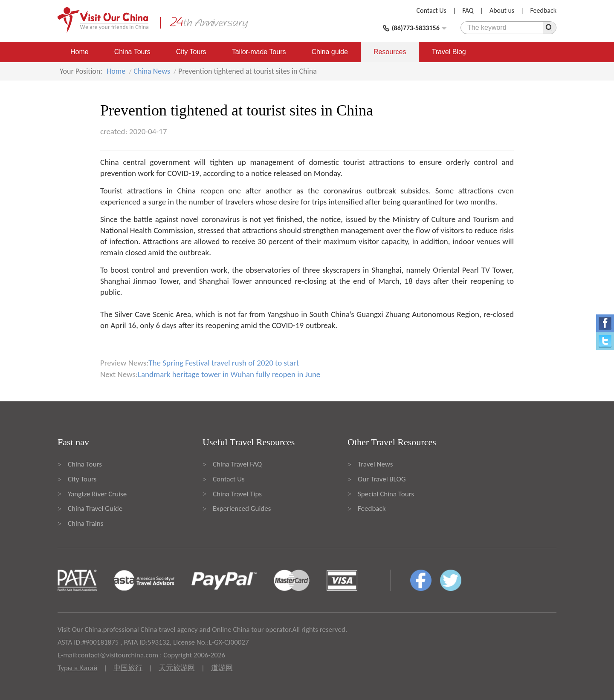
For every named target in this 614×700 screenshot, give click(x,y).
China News (152, 71)
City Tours (191, 52)
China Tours (132, 52)
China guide (330, 52)
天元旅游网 (177, 668)
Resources (390, 52)
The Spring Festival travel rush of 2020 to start (224, 363)
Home (80, 52)
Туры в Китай (77, 668)
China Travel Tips (237, 494)
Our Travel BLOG (382, 479)
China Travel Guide (95, 508)
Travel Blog (449, 52)
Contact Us (432, 10)
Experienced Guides (242, 508)
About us (502, 10)
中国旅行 (128, 668)
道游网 (222, 668)
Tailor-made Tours (259, 52)
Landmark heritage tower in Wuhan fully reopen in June (229, 374)
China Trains (85, 523)
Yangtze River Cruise (97, 494)
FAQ (468, 10)
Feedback (543, 10)
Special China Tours (386, 494)
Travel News (375, 464)
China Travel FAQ (237, 464)
